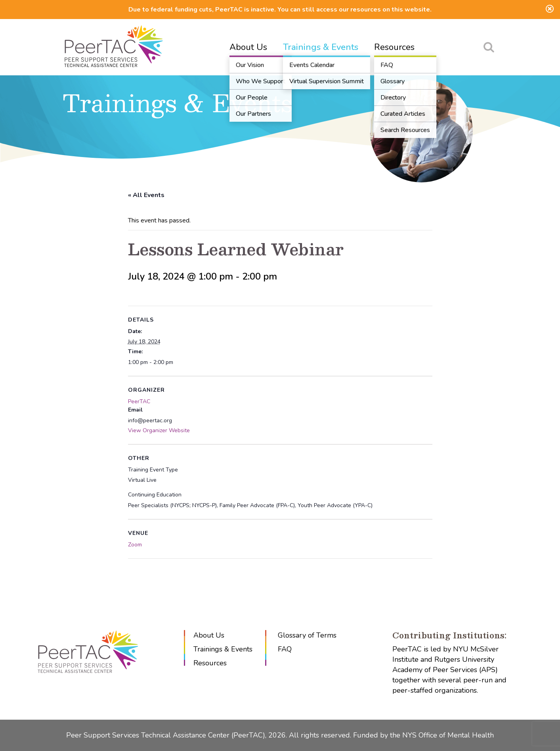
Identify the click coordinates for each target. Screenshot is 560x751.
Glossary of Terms (307, 635)
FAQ (285, 649)
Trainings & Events (321, 47)
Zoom (135, 545)
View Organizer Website (159, 430)
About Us (248, 47)
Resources (394, 47)
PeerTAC (139, 401)
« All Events (146, 195)
